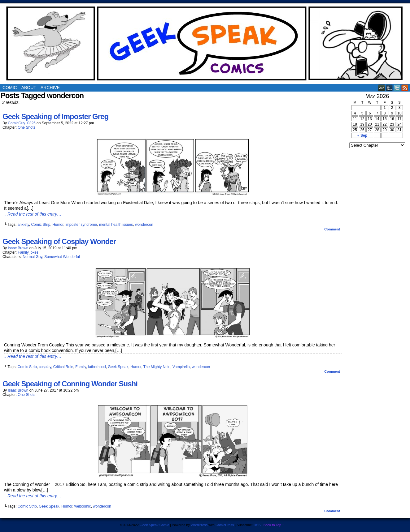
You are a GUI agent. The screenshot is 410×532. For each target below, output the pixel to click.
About (29, 88)
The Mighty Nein (157, 367)
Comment (332, 229)
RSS (405, 88)
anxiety (23, 225)
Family (81, 367)
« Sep (362, 135)
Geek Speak (118, 367)
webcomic (83, 506)
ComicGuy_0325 (22, 123)
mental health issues (116, 225)
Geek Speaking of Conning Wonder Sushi (70, 384)
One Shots (26, 127)
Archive (50, 88)
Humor (58, 225)
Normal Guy (32, 257)
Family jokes (28, 252)
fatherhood (97, 367)
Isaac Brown (18, 248)
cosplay (45, 367)
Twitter (397, 88)
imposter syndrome (81, 225)
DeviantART (382, 88)
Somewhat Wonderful (62, 257)
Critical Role (63, 367)
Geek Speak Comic (154, 525)
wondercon (144, 225)
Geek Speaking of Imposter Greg (55, 116)
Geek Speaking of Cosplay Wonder (59, 241)
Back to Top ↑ (274, 525)
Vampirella (181, 367)
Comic (10, 88)
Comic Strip (41, 225)
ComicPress (225, 525)
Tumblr (389, 88)
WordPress (199, 525)
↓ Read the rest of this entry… (33, 214)
